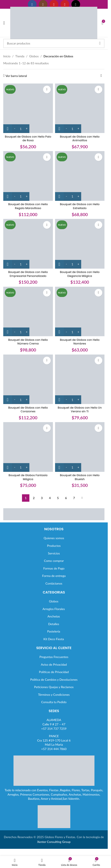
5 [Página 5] (58, 498)
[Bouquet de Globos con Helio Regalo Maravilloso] (28, 176)
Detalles (54, 624)
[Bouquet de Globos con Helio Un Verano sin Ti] (80, 379)
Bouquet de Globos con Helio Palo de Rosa (28, 139)
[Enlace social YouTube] (54, 4)
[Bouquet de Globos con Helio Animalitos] (80, 108)
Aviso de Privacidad (54, 664)
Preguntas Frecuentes (54, 657)
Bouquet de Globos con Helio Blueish (80, 477)
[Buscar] (54, 43)
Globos (34, 56)
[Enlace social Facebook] (32, 4)
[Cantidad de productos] (21, 129)
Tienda (20, 56)
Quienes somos (54, 538)
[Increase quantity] (27, 129)
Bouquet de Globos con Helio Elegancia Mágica (80, 274)
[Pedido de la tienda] (101, 76)
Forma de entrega (54, 576)
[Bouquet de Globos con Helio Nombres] (80, 312)
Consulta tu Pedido (54, 702)
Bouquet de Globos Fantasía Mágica (28, 477)
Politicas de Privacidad (54, 672)
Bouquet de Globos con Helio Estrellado (80, 206)
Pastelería (54, 631)
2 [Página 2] (34, 498)
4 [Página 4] (50, 498)
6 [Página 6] (66, 498)
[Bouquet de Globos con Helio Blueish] (80, 447)
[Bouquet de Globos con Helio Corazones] (28, 379)
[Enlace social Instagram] (43, 4)
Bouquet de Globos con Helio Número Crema (28, 342)
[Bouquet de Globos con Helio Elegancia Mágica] (80, 244)
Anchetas (54, 616)
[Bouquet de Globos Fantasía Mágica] (28, 447)
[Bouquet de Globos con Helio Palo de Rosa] (28, 108)
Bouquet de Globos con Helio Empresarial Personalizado (28, 274)
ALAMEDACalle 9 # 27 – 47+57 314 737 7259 (54, 724)
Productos (54, 546)
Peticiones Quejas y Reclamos (54, 687)
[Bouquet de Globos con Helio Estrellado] (80, 176)
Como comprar (54, 561)
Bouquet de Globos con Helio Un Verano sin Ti (80, 410)
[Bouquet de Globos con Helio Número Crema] (28, 312)
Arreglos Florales (54, 609)
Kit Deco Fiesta (54, 639)
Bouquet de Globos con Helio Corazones (28, 410)
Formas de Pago (54, 568)
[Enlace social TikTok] (76, 4)
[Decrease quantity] (15, 129)
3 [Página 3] (42, 498)
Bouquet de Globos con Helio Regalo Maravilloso (28, 206)
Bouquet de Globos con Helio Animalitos (80, 139)
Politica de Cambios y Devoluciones (54, 680)
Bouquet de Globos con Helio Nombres (80, 342)
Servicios (54, 553)
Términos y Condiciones (54, 695)
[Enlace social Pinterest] (65, 4)
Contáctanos (54, 583)
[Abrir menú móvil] (4, 23)
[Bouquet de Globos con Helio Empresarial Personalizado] (28, 244)
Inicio (7, 56)
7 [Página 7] (74, 498)
